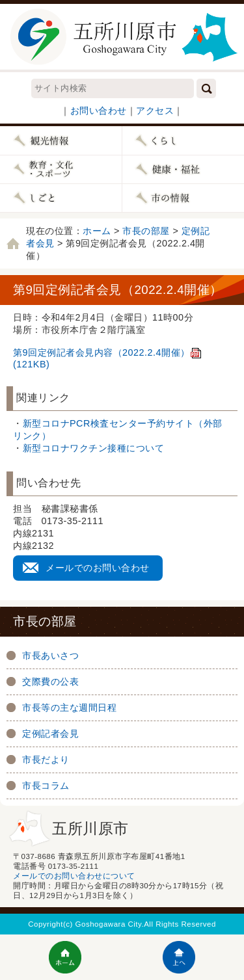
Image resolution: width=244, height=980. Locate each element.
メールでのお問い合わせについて (74, 876)
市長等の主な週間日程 (69, 708)
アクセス (155, 111)
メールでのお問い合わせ (98, 568)
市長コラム (46, 786)
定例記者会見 (50, 734)
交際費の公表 (50, 682)
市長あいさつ (50, 656)
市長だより (46, 760)
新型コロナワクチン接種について (94, 448)
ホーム (97, 231)
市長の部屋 (146, 231)
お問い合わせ (99, 111)
